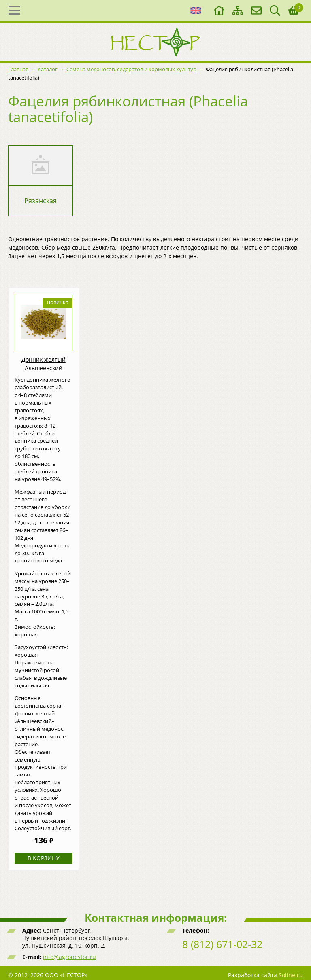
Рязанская (40, 201)
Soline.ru (291, 975)
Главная (18, 69)
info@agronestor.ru (69, 957)
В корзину (44, 858)
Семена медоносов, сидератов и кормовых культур (131, 69)
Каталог (48, 69)
